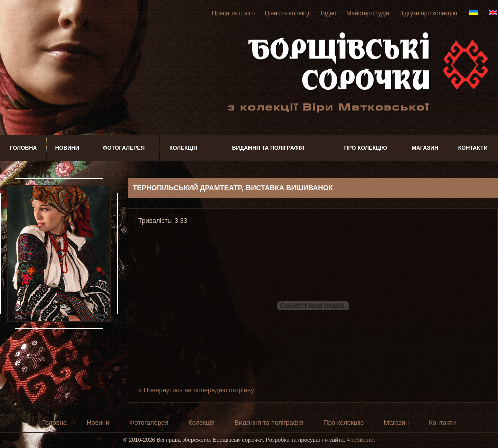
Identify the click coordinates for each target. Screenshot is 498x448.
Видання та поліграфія (268, 148)
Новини (67, 148)
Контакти (473, 148)
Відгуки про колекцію (428, 13)
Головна (23, 148)
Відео (328, 13)
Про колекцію (366, 148)
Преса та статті (233, 13)
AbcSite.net (361, 440)
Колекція (183, 148)
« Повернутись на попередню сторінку (196, 390)
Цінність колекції (288, 13)
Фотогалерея (124, 148)
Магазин (425, 148)
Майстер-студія (368, 13)
